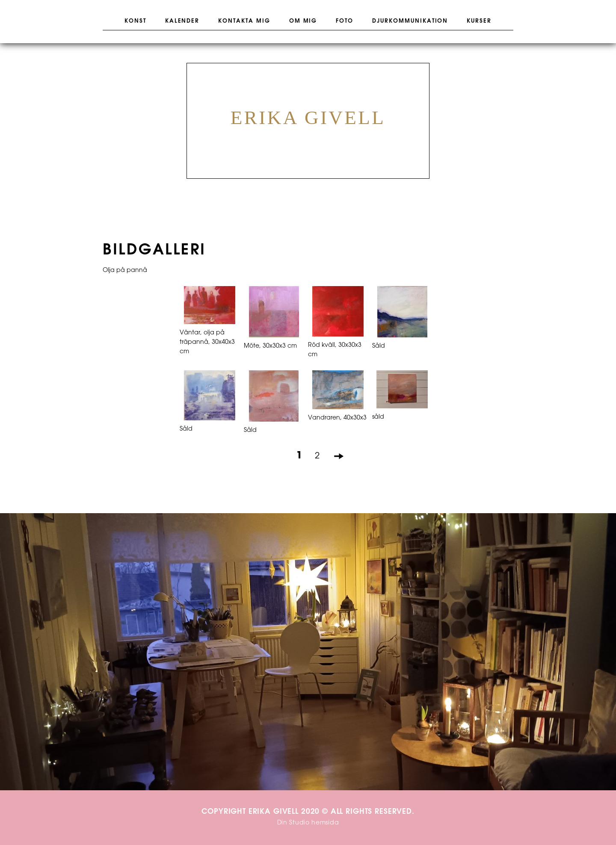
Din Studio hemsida (308, 823)
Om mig (303, 21)
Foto (345, 21)
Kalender (182, 21)
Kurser (479, 21)
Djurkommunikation (410, 21)
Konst (135, 21)
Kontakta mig (244, 21)
